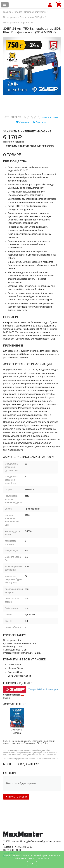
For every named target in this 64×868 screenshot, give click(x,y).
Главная (7, 12)
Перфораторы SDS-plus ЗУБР (18, 23)
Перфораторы (10, 17)
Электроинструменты (35, 12)
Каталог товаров (5, 5)
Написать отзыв (50, 117)
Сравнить (39, 122)
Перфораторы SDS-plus (32, 17)
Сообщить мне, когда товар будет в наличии (29, 146)
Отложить (23, 122)
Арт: (7, 117)
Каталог (18, 12)
